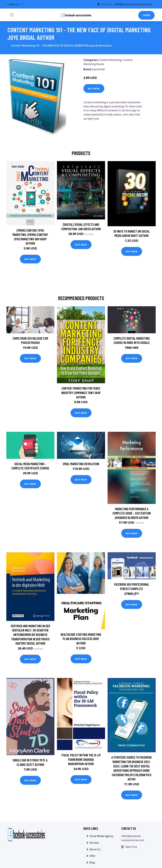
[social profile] (22, 4)
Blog (92, 862)
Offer (146, 15)
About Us (95, 849)
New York (106, 4)
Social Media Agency (101, 836)
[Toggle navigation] (12, 15)
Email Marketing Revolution (81, 464)
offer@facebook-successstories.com (133, 4)
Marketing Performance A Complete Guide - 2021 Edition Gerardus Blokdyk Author (132, 513)
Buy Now (94, 88)
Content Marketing (110, 60)
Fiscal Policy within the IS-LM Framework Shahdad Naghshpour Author (81, 759)
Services (94, 843)
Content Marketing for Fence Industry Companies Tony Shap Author (81, 393)
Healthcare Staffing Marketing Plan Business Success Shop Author (81, 639)
